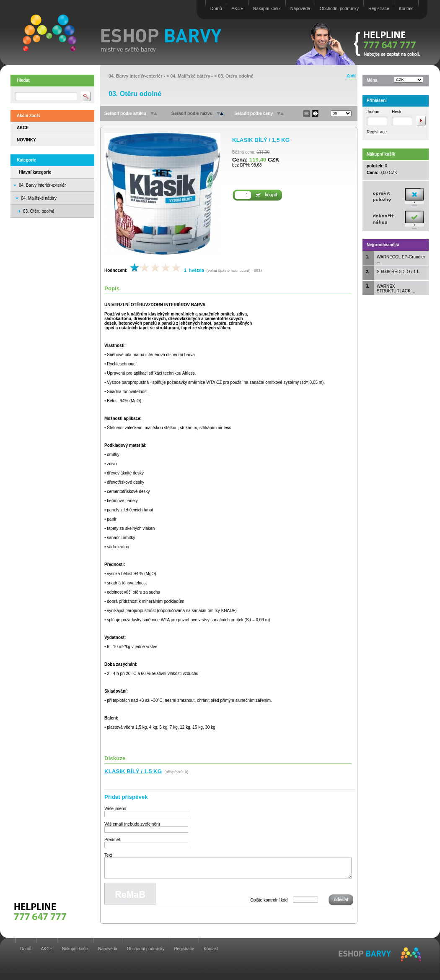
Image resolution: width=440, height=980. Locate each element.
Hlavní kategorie (35, 172)
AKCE (238, 9)
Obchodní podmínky (339, 9)
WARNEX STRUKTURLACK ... (396, 289)
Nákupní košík (267, 9)
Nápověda (300, 9)
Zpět (351, 76)
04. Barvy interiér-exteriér (42, 185)
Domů (216, 9)
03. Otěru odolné (236, 76)
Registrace (379, 9)
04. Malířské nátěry (39, 198)
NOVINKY (26, 140)
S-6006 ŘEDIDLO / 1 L (398, 272)
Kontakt (406, 9)
